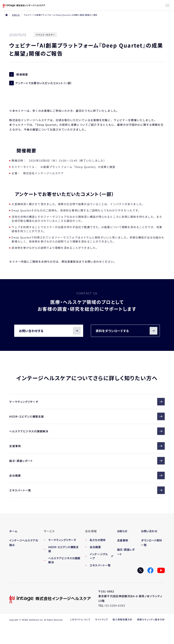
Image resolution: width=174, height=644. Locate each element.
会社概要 (87, 475)
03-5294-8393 (115, 605)
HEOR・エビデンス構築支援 (87, 416)
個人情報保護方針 (122, 619)
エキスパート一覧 (87, 490)
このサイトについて (80, 619)
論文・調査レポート (87, 461)
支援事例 (87, 446)
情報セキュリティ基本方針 (151, 619)
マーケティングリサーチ (87, 402)
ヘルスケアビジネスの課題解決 (87, 431)
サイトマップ (102, 619)
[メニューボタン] (167, 6)
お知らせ (16, 15)
